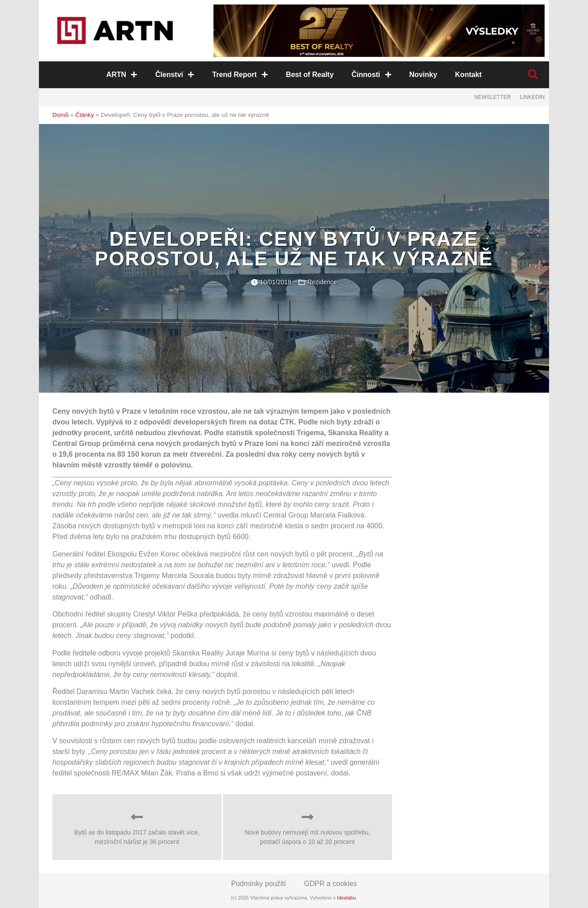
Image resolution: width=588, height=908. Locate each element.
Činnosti (372, 75)
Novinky (423, 75)
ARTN (122, 75)
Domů (60, 115)
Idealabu (346, 898)
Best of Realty (310, 75)
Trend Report (240, 75)
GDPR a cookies (330, 884)
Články (85, 115)
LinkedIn (532, 97)
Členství (175, 75)
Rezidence (322, 282)
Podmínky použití (259, 884)
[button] (533, 75)
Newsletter (493, 97)
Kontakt (469, 75)
